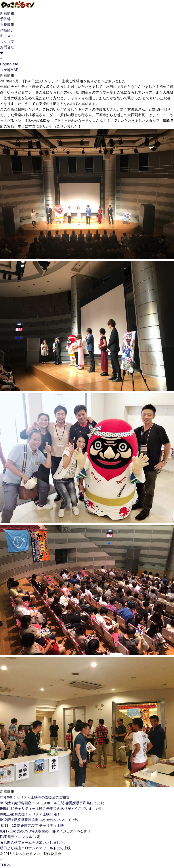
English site (9, 64)
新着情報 (7, 13)
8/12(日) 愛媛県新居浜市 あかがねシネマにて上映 (39, 820)
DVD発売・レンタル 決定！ (22, 837)
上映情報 (7, 25)
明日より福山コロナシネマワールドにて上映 (35, 848)
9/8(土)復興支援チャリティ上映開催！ (30, 814)
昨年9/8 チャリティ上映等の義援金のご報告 (35, 797)
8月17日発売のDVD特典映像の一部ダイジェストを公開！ (46, 831)
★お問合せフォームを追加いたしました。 (34, 843)
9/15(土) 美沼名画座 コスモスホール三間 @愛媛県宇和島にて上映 (52, 803)
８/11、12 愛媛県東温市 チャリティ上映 (32, 826)
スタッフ (7, 42)
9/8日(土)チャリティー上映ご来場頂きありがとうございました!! (51, 809)
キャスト (7, 36)
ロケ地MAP (9, 70)
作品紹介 (7, 30)
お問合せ (7, 47)
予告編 (5, 19)
